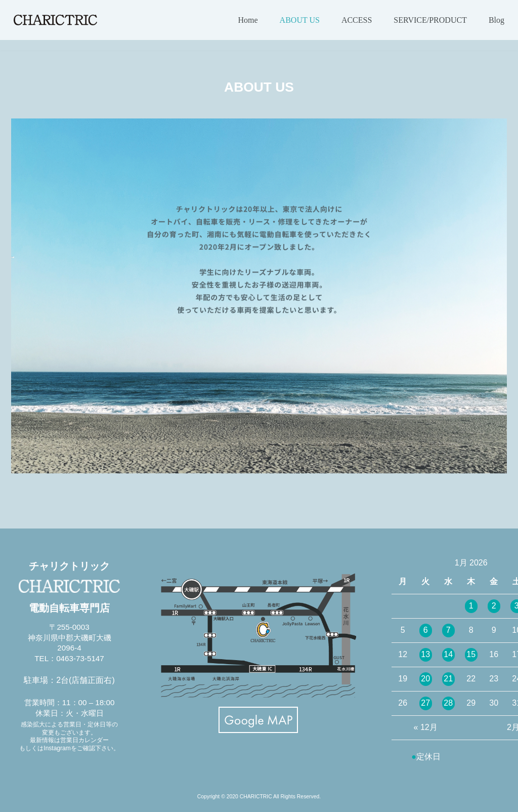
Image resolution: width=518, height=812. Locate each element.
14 (448, 654)
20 (425, 679)
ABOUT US (300, 20)
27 (425, 703)
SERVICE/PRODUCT (430, 20)
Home (248, 20)
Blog (497, 20)
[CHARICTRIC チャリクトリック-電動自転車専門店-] (55, 20)
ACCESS (357, 20)
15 (471, 654)
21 (448, 679)
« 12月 (426, 727)
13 (425, 654)
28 (448, 703)
